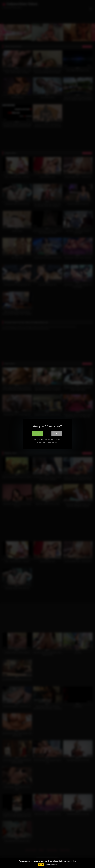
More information (52, 864)
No (57, 434)
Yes (37, 434)
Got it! (41, 864)
